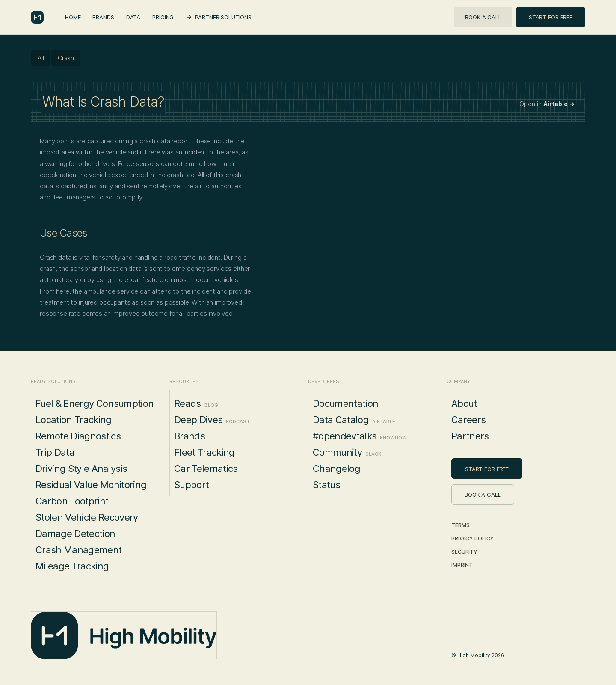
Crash (66, 58)
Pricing (163, 17)
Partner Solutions (223, 17)
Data (133, 17)
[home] (37, 17)
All (41, 58)
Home (73, 17)
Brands (103, 17)
